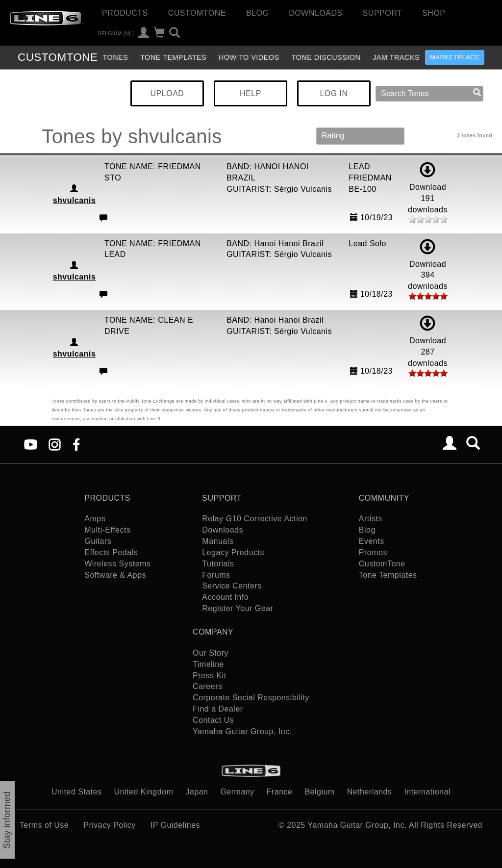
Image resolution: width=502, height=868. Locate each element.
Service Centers (232, 586)
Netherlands (370, 792)
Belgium (319, 792)
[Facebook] (76, 444)
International (427, 792)
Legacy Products (233, 552)
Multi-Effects (107, 530)
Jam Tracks (396, 57)
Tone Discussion (326, 57)
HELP (251, 93)
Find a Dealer (218, 709)
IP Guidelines (175, 825)
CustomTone (197, 13)
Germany (237, 792)
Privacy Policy (110, 825)
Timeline (208, 664)
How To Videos (249, 57)
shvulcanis (75, 200)
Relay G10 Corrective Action (254, 519)
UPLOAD (167, 93)
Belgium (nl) (116, 34)
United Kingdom (144, 792)
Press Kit (210, 676)
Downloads (315, 13)
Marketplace (455, 57)
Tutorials (218, 564)
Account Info (225, 597)
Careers (207, 686)
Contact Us (213, 720)
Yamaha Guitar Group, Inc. (242, 731)
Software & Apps (115, 575)
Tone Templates (173, 57)
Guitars (98, 541)
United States (77, 792)
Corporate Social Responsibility (251, 698)
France (280, 792)
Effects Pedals (111, 552)
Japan (197, 792)
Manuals (218, 541)
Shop (434, 13)
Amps (95, 519)
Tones (115, 57)
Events (372, 541)
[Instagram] (55, 444)
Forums (216, 575)
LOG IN (334, 93)
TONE (58, 57)
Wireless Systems (117, 564)
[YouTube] (31, 444)
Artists (371, 519)
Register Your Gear (238, 608)
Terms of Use (44, 825)
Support (383, 13)
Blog (257, 13)
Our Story (211, 653)
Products (125, 13)
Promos (373, 552)
